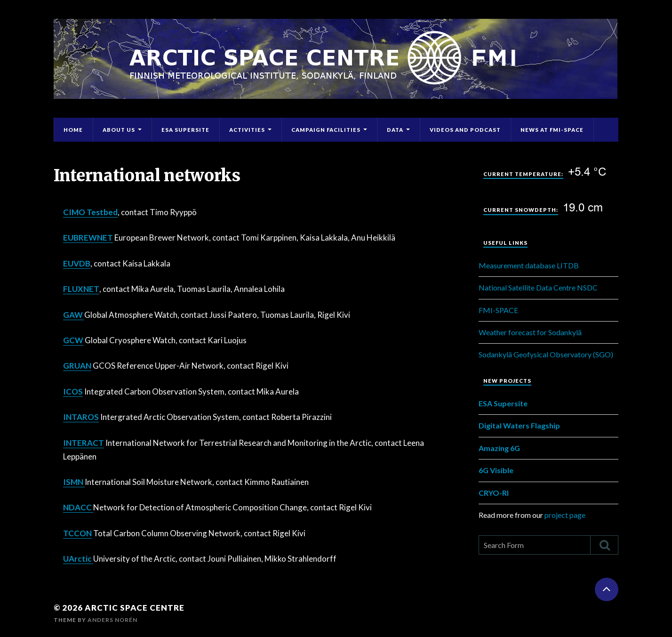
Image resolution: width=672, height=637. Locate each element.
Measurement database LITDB (529, 265)
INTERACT (84, 443)
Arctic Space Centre (135, 608)
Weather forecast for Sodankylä (530, 332)
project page (565, 515)
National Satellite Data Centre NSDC (538, 287)
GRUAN (77, 366)
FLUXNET (81, 289)
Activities (247, 130)
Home (73, 130)
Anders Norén (112, 620)
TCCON (77, 533)
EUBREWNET (88, 238)
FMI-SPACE (498, 310)
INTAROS (81, 417)
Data (395, 130)
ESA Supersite (185, 130)
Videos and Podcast (465, 130)
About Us (119, 130)
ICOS (73, 391)
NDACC (78, 507)
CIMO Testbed (90, 212)
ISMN (74, 482)
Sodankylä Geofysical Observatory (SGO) (546, 354)
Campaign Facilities (326, 130)
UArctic (78, 559)
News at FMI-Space (552, 130)
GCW (73, 340)
